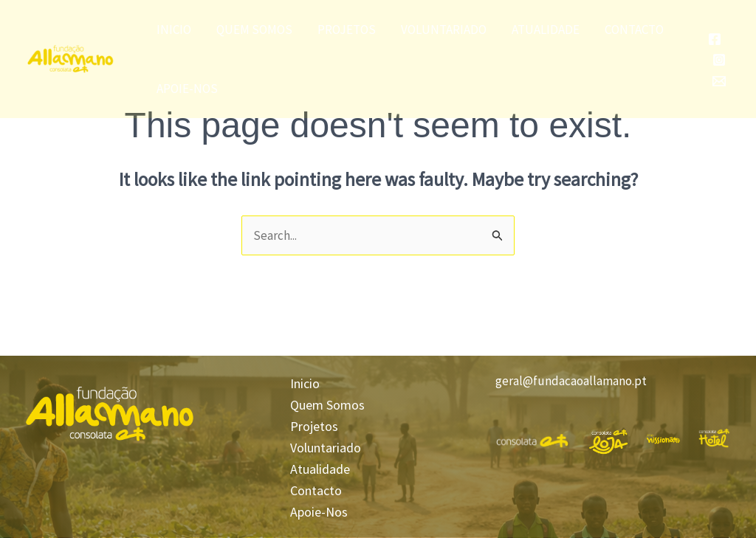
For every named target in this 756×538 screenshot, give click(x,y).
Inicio (174, 30)
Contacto (634, 30)
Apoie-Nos (187, 89)
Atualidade (546, 30)
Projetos (347, 30)
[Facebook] (715, 39)
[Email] (719, 81)
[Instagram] (719, 60)
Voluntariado (444, 30)
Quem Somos (254, 30)
